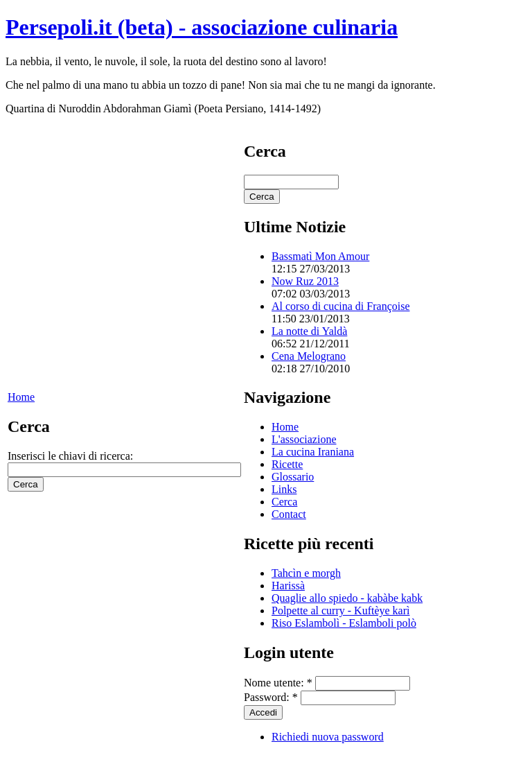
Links (284, 489)
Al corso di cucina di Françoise (341, 306)
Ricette (287, 464)
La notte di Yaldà (309, 331)
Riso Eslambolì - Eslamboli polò (344, 623)
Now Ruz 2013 (305, 281)
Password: (271, 697)
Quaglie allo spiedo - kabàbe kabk (347, 598)
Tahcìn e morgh (306, 573)
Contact (289, 514)
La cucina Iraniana (313, 452)
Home (21, 397)
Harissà (288, 586)
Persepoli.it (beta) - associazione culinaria (202, 27)
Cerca (284, 502)
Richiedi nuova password (328, 737)
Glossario (293, 477)
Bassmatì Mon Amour (320, 256)
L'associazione (304, 439)
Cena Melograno (309, 356)
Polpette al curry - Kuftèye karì (340, 611)
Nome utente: (278, 683)
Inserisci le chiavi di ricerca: (70, 456)
